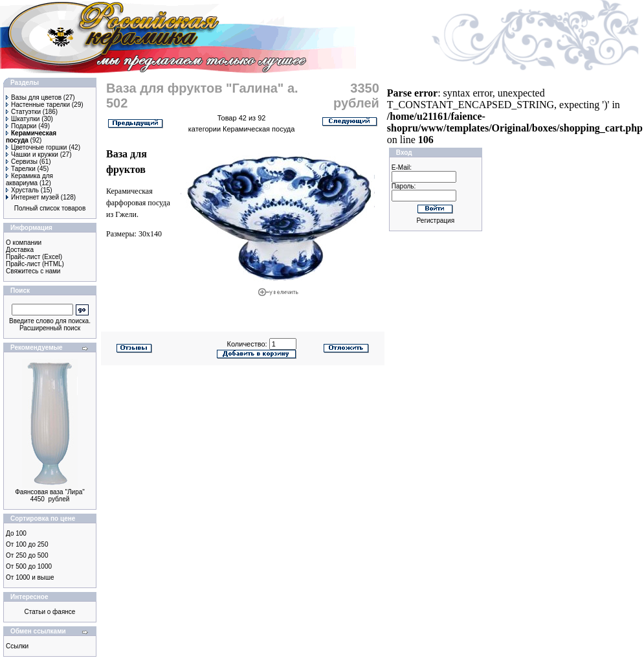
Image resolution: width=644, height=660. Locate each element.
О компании (24, 243)
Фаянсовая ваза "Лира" (50, 492)
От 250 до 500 (27, 555)
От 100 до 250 (27, 544)
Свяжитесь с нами (33, 271)
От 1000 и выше (30, 577)
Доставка (20, 250)
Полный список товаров (50, 208)
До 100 (16, 533)
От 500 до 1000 (29, 566)
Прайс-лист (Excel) (34, 257)
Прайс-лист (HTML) (35, 264)
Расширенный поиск (50, 328)
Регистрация (436, 221)
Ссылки (17, 646)
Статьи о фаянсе (50, 612)
